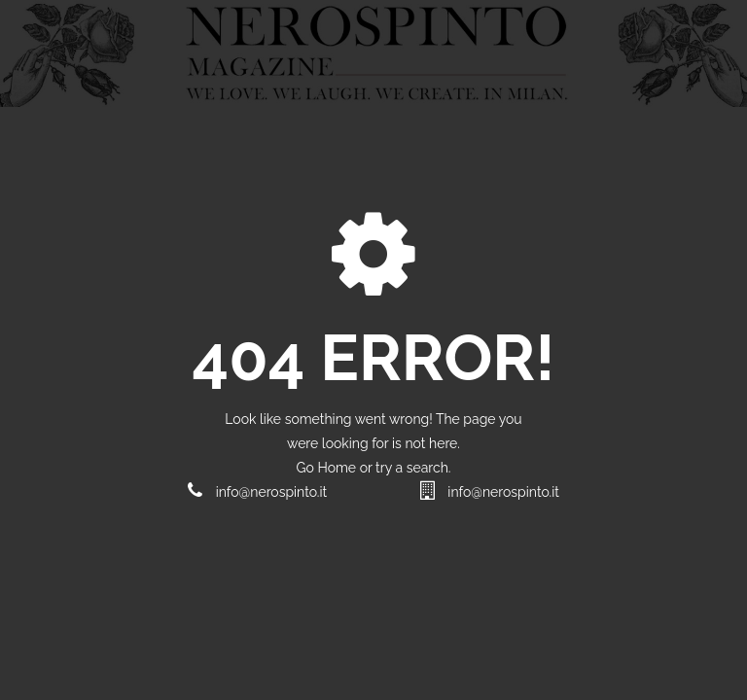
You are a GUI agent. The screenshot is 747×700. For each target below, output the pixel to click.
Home (338, 468)
